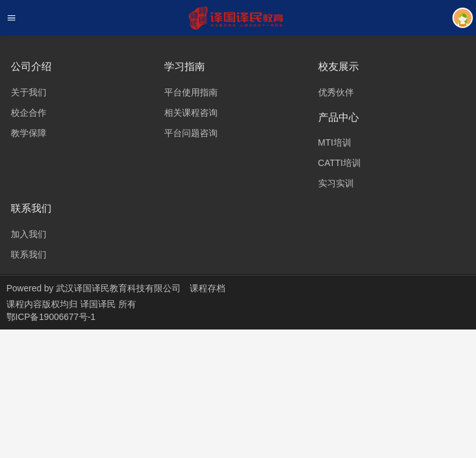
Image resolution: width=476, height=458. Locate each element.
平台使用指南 (191, 92)
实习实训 (336, 183)
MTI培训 (335, 142)
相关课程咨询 (191, 113)
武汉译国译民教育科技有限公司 (118, 288)
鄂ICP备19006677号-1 (51, 317)
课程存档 (207, 288)
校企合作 (29, 113)
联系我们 (29, 254)
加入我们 (29, 234)
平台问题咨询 (191, 133)
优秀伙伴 (336, 92)
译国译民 (99, 304)
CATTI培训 (339, 163)
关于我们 (29, 92)
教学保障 (29, 133)
